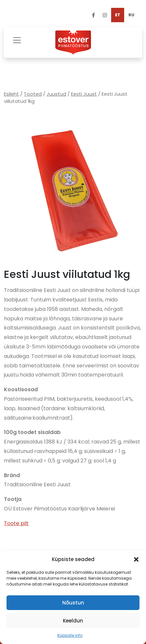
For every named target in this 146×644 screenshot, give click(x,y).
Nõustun (73, 603)
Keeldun (73, 621)
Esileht (11, 94)
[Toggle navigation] (17, 39)
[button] (136, 559)
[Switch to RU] (131, 15)
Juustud (56, 94)
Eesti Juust (84, 94)
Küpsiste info (70, 635)
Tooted (33, 94)
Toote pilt (16, 523)
